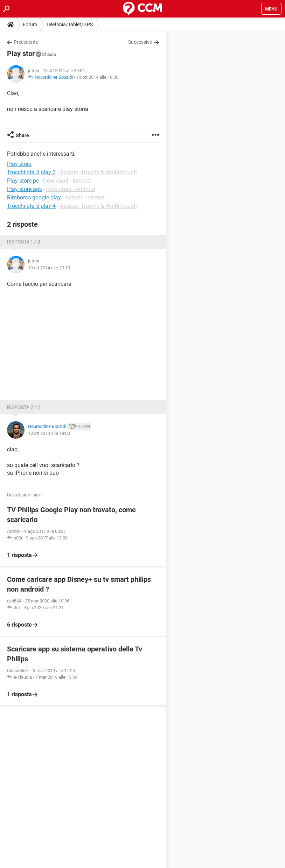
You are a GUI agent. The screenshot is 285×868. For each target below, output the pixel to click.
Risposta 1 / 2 (24, 242)
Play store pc (23, 181)
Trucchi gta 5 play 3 (31, 172)
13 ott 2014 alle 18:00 (97, 77)
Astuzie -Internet (85, 197)
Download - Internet (67, 181)
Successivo (140, 42)
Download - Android (71, 189)
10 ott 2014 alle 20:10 (49, 268)
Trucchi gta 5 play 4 (31, 206)
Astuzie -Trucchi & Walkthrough (98, 172)
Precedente (26, 42)
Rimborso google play (34, 197)
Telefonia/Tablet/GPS (69, 24)
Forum (30, 24)
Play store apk (25, 189)
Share (22, 135)
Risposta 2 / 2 (24, 407)
